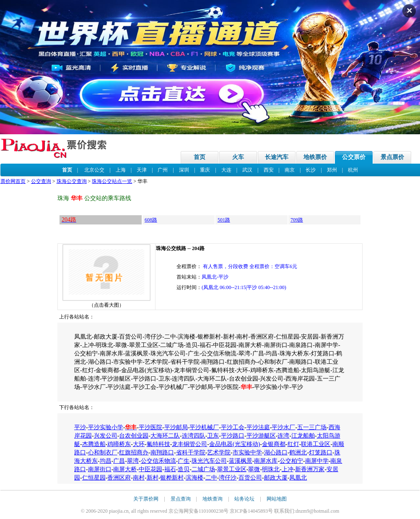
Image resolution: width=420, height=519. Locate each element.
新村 (153, 478)
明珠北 (271, 469)
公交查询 (41, 181)
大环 (139, 444)
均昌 (106, 461)
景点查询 (181, 499)
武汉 (247, 170)
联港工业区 (316, 444)
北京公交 (94, 170)
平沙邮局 (176, 427)
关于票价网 (146, 499)
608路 (151, 220)
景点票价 (392, 157)
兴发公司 (106, 436)
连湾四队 (194, 436)
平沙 (80, 427)
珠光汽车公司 (209, 461)
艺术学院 (219, 452)
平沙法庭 (258, 427)
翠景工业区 (232, 469)
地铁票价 (315, 157)
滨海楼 (194, 478)
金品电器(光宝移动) (235, 444)
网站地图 (277, 499)
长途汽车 (277, 157)
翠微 (254, 469)
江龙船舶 (303, 436)
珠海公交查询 (72, 181)
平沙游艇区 (261, 436)
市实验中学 (247, 452)
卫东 (213, 436)
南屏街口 (100, 469)
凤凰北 (298, 478)
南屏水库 (266, 461)
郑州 (332, 170)
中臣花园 (150, 469)
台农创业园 (134, 436)
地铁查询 (213, 499)
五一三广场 (312, 427)
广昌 (119, 461)
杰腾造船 (94, 444)
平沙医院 (150, 427)
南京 (290, 170)
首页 (200, 157)
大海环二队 (165, 436)
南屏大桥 (125, 469)
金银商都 (274, 444)
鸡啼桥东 (119, 444)
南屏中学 (317, 461)
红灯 (293, 444)
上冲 (288, 469)
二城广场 (203, 469)
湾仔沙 (228, 478)
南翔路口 (162, 452)
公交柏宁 (291, 461)
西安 (269, 170)
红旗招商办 (134, 452)
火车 (238, 157)
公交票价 (354, 157)
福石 (170, 469)
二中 (211, 478)
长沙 (311, 170)
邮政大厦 (276, 478)
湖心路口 (276, 452)
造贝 (184, 469)
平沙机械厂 (204, 427)
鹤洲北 (298, 452)
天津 (142, 170)
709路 (297, 220)
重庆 (205, 170)
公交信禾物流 (158, 461)
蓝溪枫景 (241, 461)
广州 (163, 170)
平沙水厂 (283, 427)
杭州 (353, 170)
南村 (139, 478)
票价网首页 (13, 181)
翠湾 (133, 461)
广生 (184, 461)
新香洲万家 (310, 469)
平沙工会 (233, 427)
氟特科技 (158, 444)
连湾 (283, 436)
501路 (224, 220)
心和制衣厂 (103, 452)
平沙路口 (233, 436)
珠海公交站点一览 (112, 181)
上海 (121, 170)
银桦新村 (172, 478)
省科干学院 (191, 452)
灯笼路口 (321, 452)
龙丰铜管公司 (189, 444)
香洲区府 (119, 478)
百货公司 (250, 478)
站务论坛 (244, 499)
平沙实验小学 (106, 427)
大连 (226, 170)
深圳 (184, 170)
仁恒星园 (94, 478)
